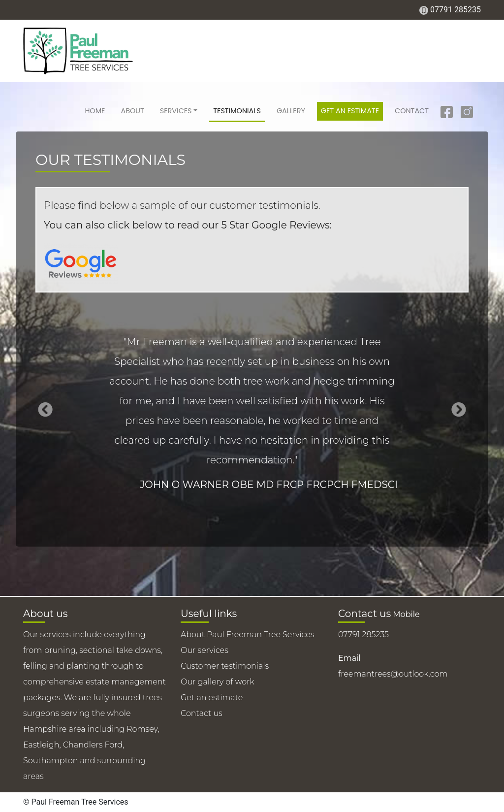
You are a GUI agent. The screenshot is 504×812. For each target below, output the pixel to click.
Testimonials (237, 111)
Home (95, 111)
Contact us (202, 713)
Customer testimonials (225, 666)
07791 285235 (456, 10)
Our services (205, 650)
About (132, 111)
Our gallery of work (218, 682)
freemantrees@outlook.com (393, 674)
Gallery (291, 111)
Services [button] (176, 111)
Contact (412, 111)
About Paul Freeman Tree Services (248, 634)
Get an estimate (350, 111)
